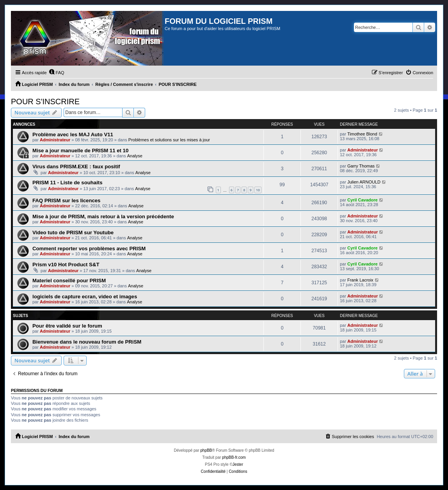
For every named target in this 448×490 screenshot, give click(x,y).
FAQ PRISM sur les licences (66, 200)
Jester (238, 464)
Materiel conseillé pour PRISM (69, 281)
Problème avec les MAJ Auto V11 (73, 135)
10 (258, 190)
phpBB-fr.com (234, 457)
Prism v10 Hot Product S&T (66, 265)
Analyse (135, 156)
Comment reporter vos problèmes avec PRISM (89, 249)
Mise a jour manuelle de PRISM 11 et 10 (80, 151)
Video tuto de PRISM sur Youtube (73, 233)
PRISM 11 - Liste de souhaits (68, 183)
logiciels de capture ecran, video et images (85, 297)
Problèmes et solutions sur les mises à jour (169, 140)
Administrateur (55, 140)
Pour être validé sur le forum (67, 326)
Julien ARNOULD (364, 182)
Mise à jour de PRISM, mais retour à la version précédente (103, 216)
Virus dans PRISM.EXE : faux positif (76, 167)
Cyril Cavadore (363, 200)
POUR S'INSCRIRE (45, 102)
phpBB (206, 450)
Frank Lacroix (360, 280)
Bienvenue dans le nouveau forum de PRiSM (87, 342)
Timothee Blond (362, 134)
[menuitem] (57, 73)
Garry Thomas (361, 166)
